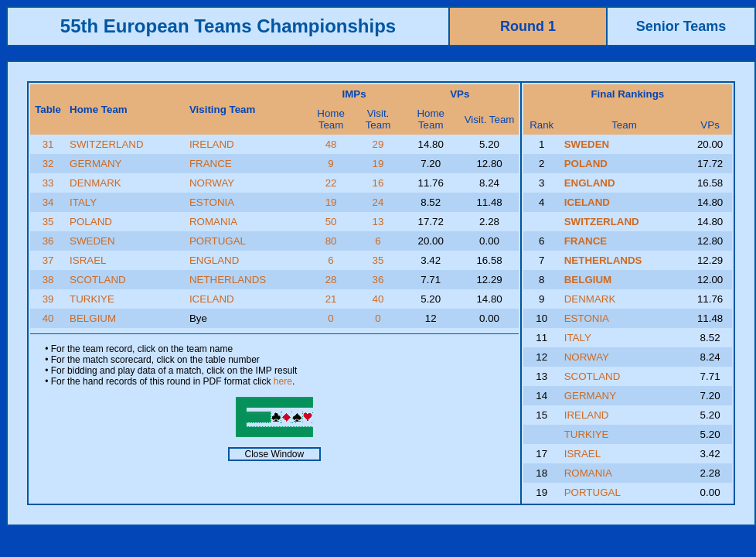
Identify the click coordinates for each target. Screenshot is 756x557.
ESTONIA (212, 202)
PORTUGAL (218, 241)
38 (48, 280)
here (283, 381)
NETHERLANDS (228, 280)
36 (48, 241)
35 (48, 222)
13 (378, 222)
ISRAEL (88, 260)
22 (331, 183)
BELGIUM (93, 318)
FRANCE (211, 164)
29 (378, 144)
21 (331, 299)
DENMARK (95, 183)
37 (48, 260)
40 (378, 299)
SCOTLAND (98, 280)
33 (48, 183)
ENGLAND (214, 260)
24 (378, 202)
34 (48, 202)
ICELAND (212, 299)
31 (48, 144)
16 (378, 183)
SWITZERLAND (107, 144)
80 (331, 241)
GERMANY (95, 164)
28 (331, 280)
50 (331, 222)
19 (378, 164)
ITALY (83, 202)
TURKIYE (92, 299)
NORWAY (212, 183)
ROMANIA (213, 222)
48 (331, 144)
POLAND (91, 222)
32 (48, 164)
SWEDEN (92, 241)
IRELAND (212, 144)
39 (48, 299)
